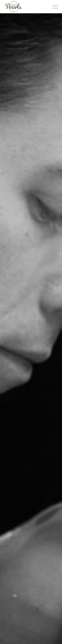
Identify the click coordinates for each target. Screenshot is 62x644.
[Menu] (53, 7)
